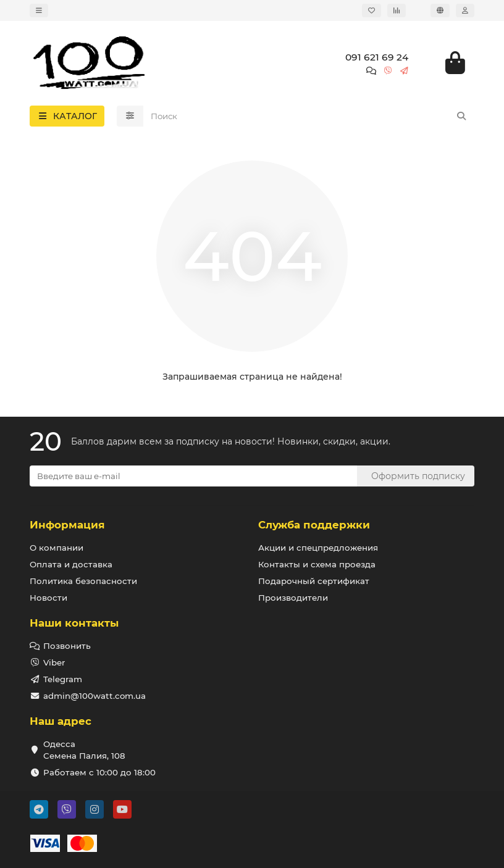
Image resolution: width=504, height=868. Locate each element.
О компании (57, 548)
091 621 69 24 (377, 57)
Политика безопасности (83, 581)
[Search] (309, 116)
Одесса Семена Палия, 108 (84, 750)
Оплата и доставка (71, 564)
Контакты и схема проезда (317, 564)
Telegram (63, 679)
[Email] (193, 476)
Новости (48, 598)
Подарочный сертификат (314, 581)
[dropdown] (39, 10)
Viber (54, 662)
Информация (67, 525)
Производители (293, 598)
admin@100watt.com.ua (94, 696)
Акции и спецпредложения (318, 548)
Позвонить (67, 646)
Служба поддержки (314, 525)
